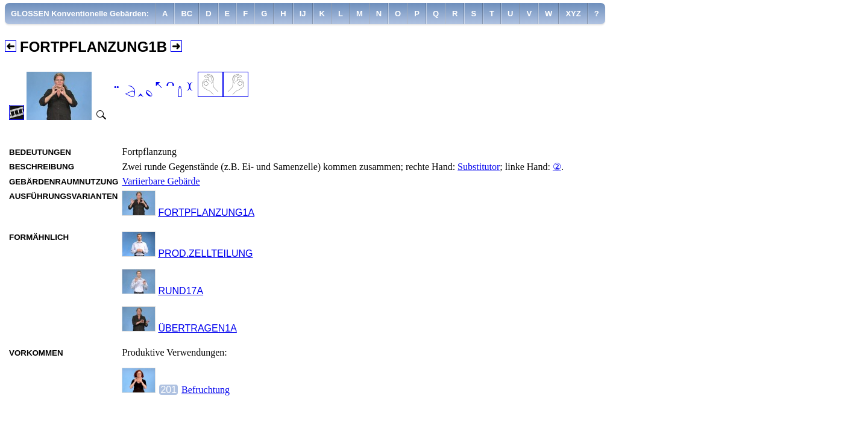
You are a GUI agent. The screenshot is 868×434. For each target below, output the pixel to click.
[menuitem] (80, 14)
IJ (303, 14)
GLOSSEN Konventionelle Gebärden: (80, 14)
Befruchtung (206, 390)
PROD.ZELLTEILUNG (205, 253)
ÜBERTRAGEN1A (197, 328)
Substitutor (479, 167)
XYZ (573, 14)
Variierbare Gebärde (161, 181)
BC (187, 14)
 (153, 91)
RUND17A (181, 291)
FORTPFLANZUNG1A (206, 212)
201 (168, 390)
